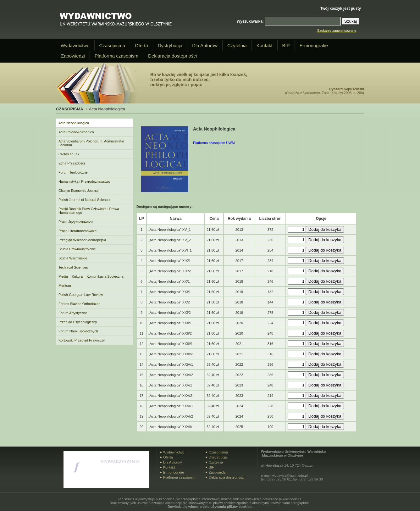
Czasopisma (112, 45)
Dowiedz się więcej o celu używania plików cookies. (210, 507)
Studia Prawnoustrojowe (77, 249)
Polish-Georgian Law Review (81, 295)
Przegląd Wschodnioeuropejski (82, 240)
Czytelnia (237, 45)
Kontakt (265, 45)
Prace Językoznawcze (76, 222)
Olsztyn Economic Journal (78, 191)
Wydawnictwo (75, 45)
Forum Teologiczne (73, 172)
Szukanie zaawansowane (337, 31)
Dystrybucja (170, 45)
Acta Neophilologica (74, 123)
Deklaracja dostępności (172, 56)
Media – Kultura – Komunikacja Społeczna (91, 276)
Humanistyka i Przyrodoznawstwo (84, 181)
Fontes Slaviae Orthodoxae (79, 304)
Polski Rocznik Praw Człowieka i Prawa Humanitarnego (89, 211)
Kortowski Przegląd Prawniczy (82, 340)
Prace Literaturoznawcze (77, 231)
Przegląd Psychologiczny (78, 322)
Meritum (65, 286)
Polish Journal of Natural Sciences (85, 200)
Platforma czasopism (116, 56)
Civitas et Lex (69, 154)
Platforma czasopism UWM (214, 143)
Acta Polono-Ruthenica (76, 132)
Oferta (141, 45)
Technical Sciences (73, 267)
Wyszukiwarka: (250, 21)
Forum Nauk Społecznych (78, 331)
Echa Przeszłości (72, 163)
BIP (286, 45)
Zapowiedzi (73, 56)
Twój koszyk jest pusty (341, 8)
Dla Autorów (205, 45)
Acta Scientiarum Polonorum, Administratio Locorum (91, 143)
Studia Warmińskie (73, 258)
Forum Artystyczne (73, 313)
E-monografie (314, 45)
